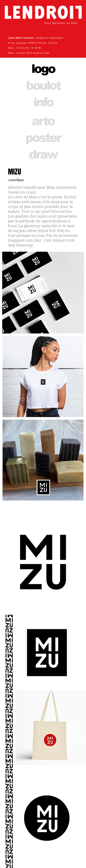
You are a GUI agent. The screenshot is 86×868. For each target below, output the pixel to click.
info (43, 102)
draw (43, 154)
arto (43, 120)
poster (43, 137)
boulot (43, 85)
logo (43, 68)
